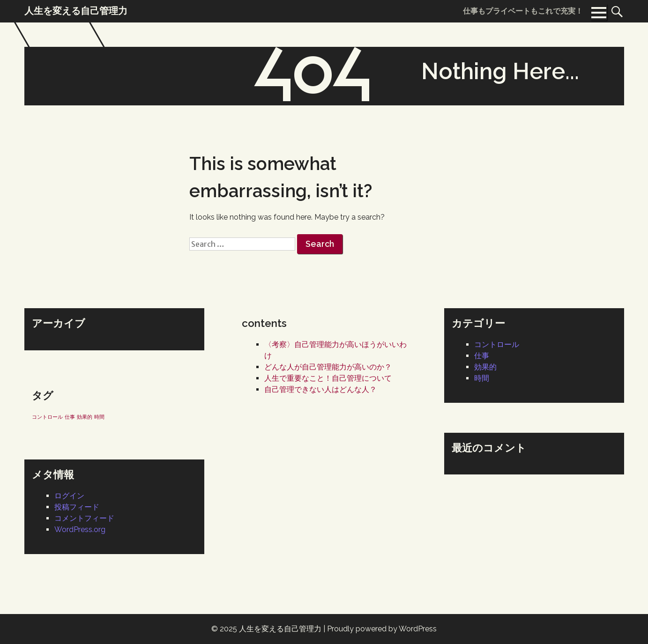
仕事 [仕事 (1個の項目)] (70, 417)
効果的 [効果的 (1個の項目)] (85, 417)
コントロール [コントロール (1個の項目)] (47, 417)
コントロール (497, 344)
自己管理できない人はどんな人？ (320, 389)
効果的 (485, 367)
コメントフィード (84, 518)
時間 (482, 378)
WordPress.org (80, 529)
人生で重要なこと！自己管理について (328, 378)
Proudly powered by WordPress (382, 629)
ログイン (69, 496)
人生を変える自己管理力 (280, 629)
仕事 (482, 356)
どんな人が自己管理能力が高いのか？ (328, 367)
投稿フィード (77, 507)
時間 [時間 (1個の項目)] (99, 417)
